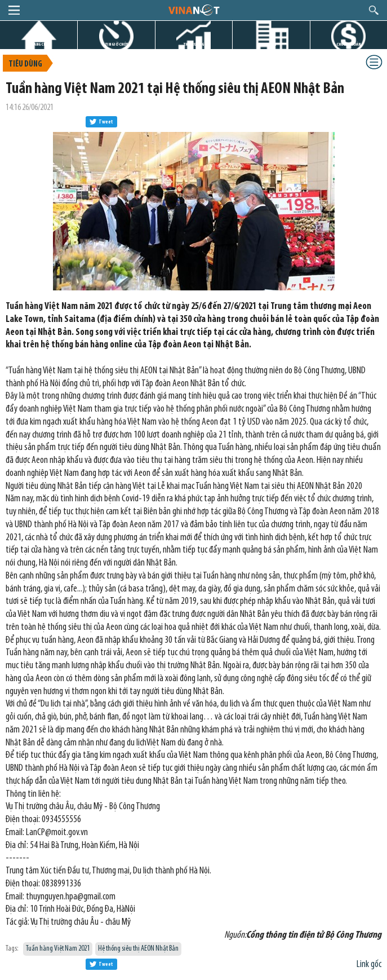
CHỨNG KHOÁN (348, 44)
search (374, 10)
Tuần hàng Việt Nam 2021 (58, 949)
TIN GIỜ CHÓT (117, 44)
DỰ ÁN (271, 44)
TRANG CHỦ (39, 44)
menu (14, 10)
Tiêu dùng (25, 65)
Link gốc (369, 964)
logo (193, 10)
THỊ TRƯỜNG (194, 44)
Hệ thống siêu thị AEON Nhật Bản (138, 949)
